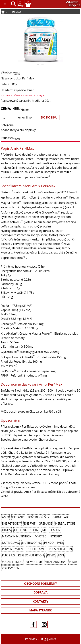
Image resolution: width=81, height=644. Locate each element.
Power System (13, 549)
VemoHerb (34, 562)
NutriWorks (31, 543)
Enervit (30, 523)
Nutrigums (10, 543)
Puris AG (8, 555)
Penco (49, 543)
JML (44, 530)
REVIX (51, 555)
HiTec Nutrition (26, 530)
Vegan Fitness (13, 562)
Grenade (45, 523)
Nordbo (56, 536)
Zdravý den (11, 568)
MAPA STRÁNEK (41, 610)
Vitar (73, 562)
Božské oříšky (39, 517)
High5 (6, 530)
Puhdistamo (36, 549)
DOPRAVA (41, 592)
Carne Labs (61, 517)
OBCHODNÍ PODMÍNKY (41, 584)
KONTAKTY (40, 601)
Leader (55, 530)
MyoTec (41, 536)
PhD (60, 543)
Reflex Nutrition (31, 555)
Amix (17, 72)
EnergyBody (11, 523)
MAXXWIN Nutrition (17, 536)
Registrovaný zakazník (15, 101)
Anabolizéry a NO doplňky (18, 130)
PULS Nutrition (60, 549)
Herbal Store (65, 523)
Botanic (18, 517)
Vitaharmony (56, 562)
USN (61, 555)
